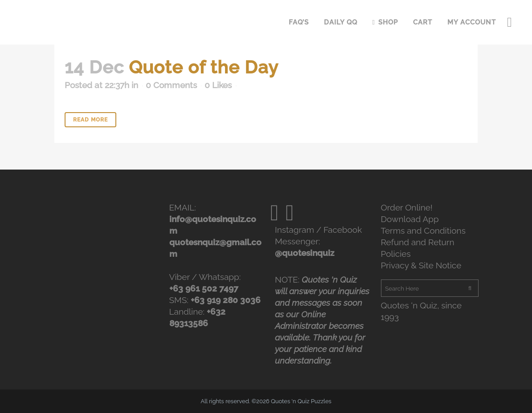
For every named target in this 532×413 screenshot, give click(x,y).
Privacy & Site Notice (421, 265)
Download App (410, 219)
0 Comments (171, 85)
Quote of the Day (204, 67)
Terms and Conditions (423, 231)
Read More (90, 120)
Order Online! (407, 207)
